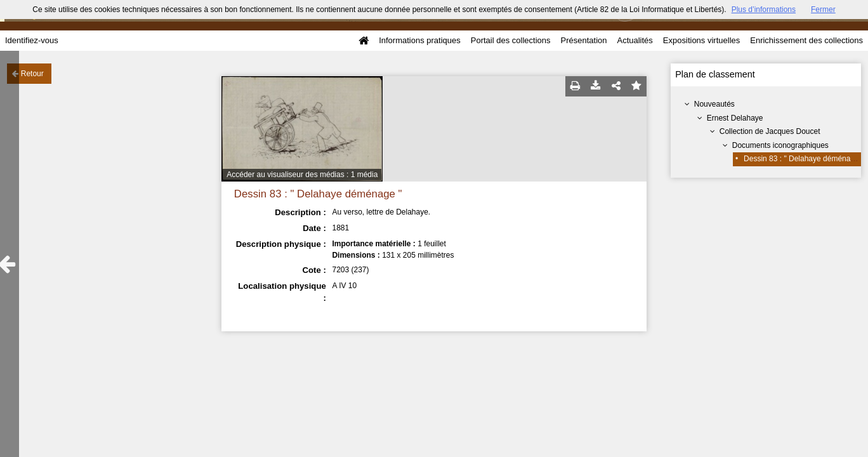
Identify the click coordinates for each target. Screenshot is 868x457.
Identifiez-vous (32, 40)
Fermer (823, 10)
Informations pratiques (420, 40)
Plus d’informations (764, 10)
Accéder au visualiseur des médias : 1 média (302, 175)
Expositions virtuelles (701, 40)
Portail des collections (511, 40)
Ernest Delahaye (735, 118)
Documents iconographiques (780, 145)
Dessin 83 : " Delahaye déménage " (804, 159)
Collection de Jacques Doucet (770, 131)
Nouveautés (714, 104)
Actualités (635, 40)
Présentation (583, 40)
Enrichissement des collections (806, 40)
